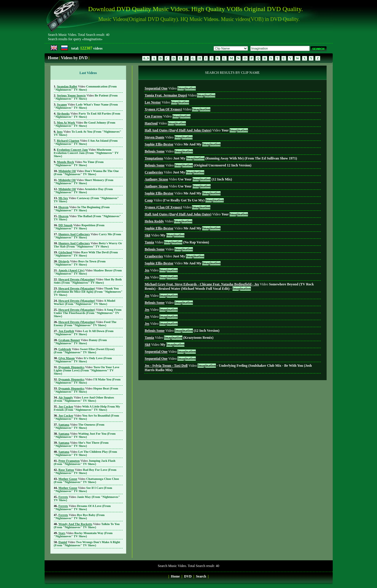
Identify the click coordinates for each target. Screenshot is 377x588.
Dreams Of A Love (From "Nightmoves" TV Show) (82, 508)
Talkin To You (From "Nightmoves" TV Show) (87, 526)
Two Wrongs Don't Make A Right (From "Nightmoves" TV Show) (87, 544)
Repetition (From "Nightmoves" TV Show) (79, 227)
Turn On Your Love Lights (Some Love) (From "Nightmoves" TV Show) (87, 370)
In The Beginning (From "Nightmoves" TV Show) (82, 209)
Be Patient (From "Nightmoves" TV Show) (86, 97)
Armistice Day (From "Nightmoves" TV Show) (83, 191)
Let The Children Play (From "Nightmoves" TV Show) (86, 453)
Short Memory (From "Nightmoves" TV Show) (84, 182)
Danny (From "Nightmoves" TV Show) (80, 342)
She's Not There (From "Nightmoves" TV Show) (81, 444)
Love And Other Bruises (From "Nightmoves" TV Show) (84, 399)
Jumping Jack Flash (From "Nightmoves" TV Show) (85, 462)
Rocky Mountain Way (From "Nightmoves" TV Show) (83, 535)
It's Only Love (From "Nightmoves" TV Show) (83, 360)
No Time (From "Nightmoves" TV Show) (79, 164)
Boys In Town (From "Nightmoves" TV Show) (80, 263)
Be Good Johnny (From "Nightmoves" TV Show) (85, 124)
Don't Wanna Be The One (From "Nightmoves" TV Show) (86, 173)
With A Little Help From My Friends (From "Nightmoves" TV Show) (87, 408)
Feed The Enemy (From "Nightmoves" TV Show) (85, 324)
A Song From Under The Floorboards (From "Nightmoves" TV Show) (88, 313)
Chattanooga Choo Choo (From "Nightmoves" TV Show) (87, 480)
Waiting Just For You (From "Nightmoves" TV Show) (85, 435)
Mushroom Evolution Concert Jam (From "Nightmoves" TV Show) (86, 153)
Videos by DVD (74, 58)
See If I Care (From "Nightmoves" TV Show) (83, 489)
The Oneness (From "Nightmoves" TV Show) (79, 426)
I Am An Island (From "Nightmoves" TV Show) (86, 142)
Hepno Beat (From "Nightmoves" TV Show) (86, 390)
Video (170, 88)
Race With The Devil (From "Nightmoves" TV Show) (86, 254)
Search (201, 576)
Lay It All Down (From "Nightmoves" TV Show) (84, 333)
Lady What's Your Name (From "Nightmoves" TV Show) (86, 106)
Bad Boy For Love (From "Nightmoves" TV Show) (85, 471)
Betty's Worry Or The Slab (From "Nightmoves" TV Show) (88, 245)
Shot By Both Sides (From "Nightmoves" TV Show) (88, 281)
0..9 (146, 58)
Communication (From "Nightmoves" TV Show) (85, 88)
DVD (188, 576)
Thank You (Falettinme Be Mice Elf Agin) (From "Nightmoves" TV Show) (88, 292)
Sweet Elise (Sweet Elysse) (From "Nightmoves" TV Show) (84, 351)
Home (53, 58)
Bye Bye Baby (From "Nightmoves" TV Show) (79, 517)
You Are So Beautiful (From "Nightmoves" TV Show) (87, 417)
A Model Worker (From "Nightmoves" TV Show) (85, 302)
